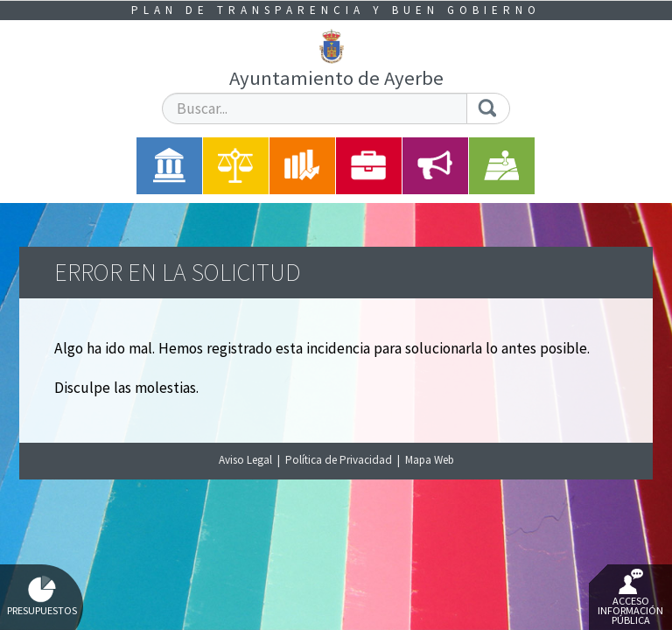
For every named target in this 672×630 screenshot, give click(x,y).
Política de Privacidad (339, 460)
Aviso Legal (245, 460)
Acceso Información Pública (630, 598)
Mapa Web (430, 460)
